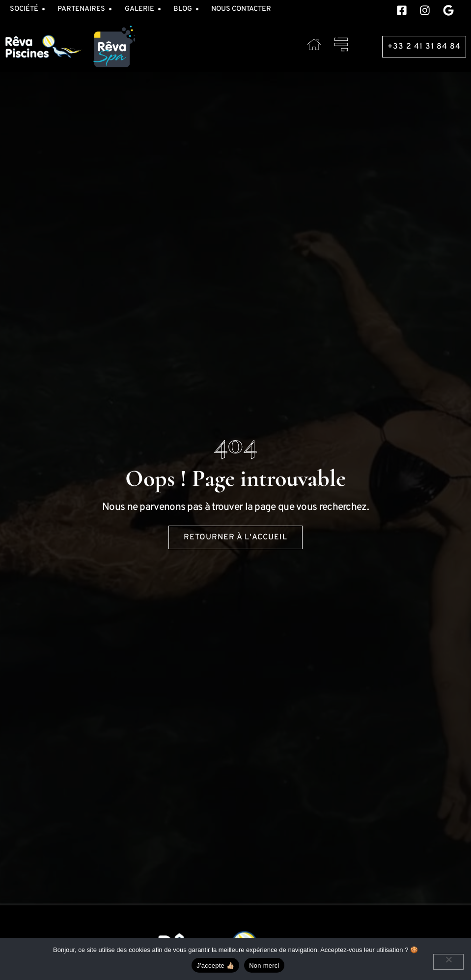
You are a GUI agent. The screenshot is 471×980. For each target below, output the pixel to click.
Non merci (264, 966)
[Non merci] (448, 962)
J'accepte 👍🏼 (215, 966)
